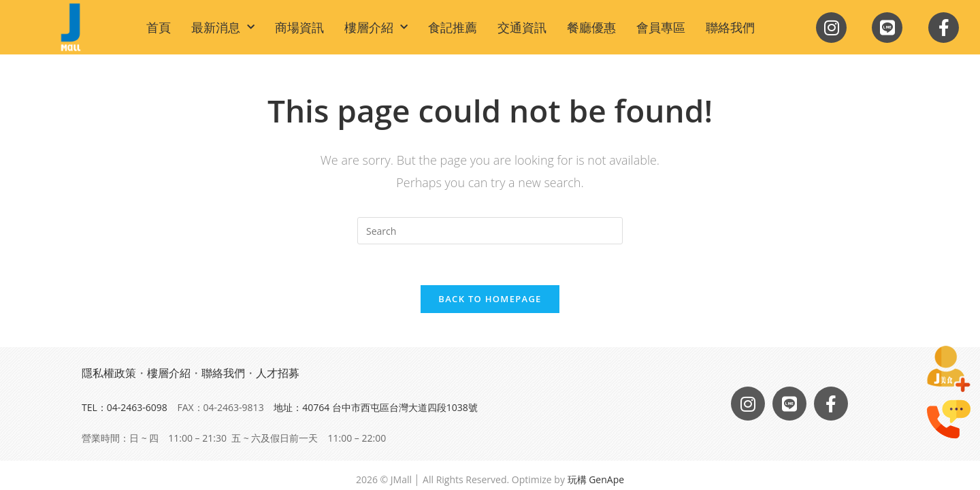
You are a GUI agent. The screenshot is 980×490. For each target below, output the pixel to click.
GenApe (606, 479)
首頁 (159, 27)
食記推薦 (453, 27)
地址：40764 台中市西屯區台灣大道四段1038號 (376, 407)
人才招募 (278, 373)
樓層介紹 (376, 28)
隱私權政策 (109, 373)
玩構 (577, 479)
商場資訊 (299, 27)
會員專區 (661, 27)
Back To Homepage (490, 299)
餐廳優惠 (591, 27)
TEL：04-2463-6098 (125, 407)
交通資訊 (522, 27)
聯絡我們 (730, 27)
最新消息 (223, 28)
